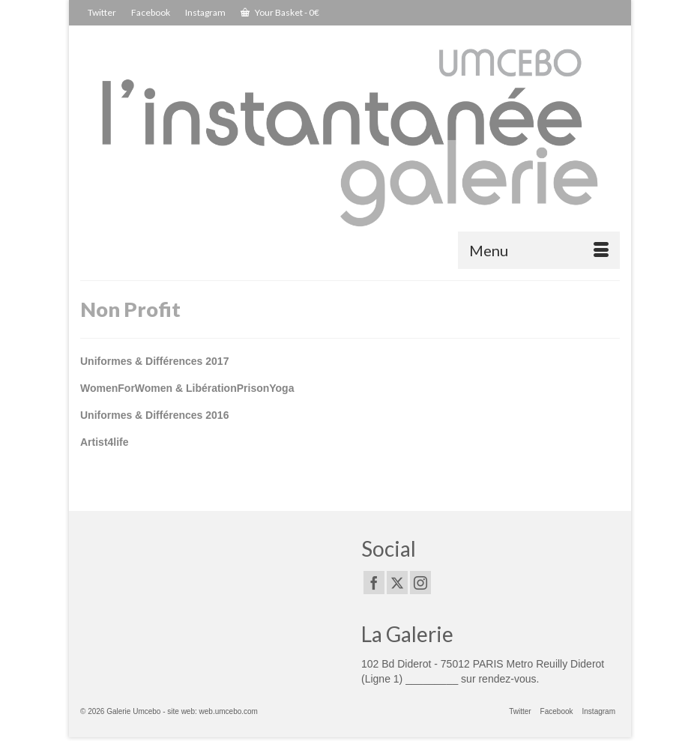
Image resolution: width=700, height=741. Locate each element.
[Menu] (539, 250)
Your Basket (280, 12)
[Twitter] (397, 583)
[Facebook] (374, 583)
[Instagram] (420, 583)
